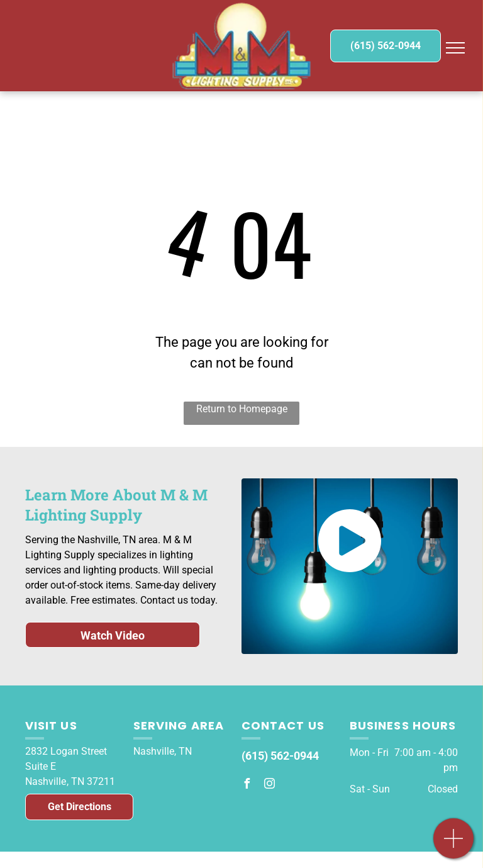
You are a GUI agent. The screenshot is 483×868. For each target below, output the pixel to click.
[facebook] (247, 785)
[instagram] (269, 785)
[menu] (455, 48)
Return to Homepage (242, 409)
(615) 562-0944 (280, 756)
